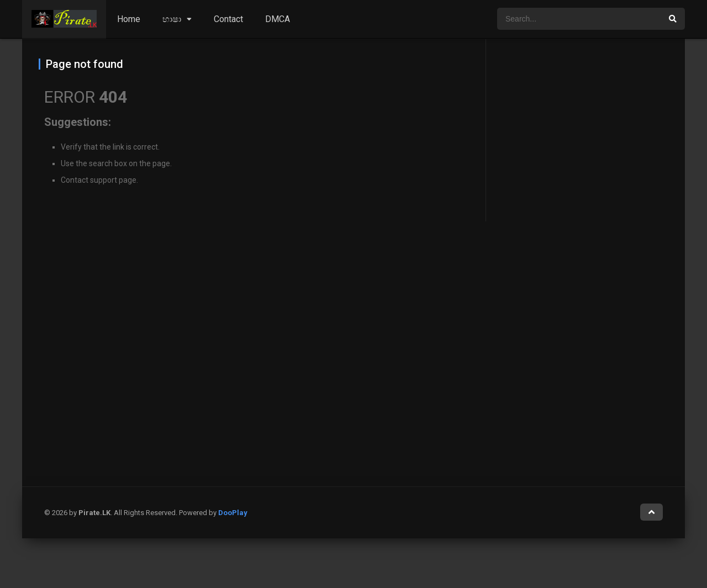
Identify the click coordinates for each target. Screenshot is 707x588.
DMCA (278, 19)
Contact (228, 19)
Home (129, 19)
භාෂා (172, 19)
